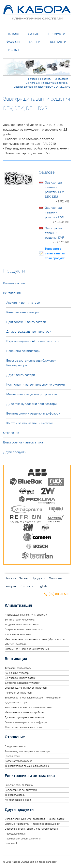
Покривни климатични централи (24, 629)
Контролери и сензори (18, 800)
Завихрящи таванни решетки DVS (57, 215)
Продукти (57, 34)
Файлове (14, 42)
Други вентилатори (21, 375)
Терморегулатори (15, 795)
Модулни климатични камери (22, 625)
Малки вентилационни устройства (32, 394)
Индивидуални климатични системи (26, 615)
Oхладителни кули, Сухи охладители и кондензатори (35, 819)
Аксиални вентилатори (23, 303)
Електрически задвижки (19, 785)
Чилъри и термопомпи (18, 634)
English (13, 50)
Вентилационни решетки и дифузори (47, 83)
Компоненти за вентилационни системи (36, 384)
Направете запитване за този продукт (55, 253)
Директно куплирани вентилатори (31, 404)
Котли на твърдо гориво (18, 761)
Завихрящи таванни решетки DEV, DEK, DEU (57, 192)
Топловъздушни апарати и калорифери (27, 751)
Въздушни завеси (15, 746)
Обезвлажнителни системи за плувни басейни (32, 829)
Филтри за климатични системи (30, 423)
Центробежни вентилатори (26, 322)
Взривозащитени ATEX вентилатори (33, 341)
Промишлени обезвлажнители (23, 839)
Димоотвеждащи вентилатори (29, 332)
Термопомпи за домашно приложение (27, 766)
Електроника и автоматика (23, 442)
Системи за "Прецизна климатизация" (27, 649)
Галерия (36, 42)
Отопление (11, 433)
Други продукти (15, 452)
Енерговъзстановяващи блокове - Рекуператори (31, 363)
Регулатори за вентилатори (21, 790)
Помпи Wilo (11, 843)
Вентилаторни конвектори (20, 620)
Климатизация (14, 283)
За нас (34, 34)
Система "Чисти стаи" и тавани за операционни (32, 824)
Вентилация (61, 79)
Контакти (58, 42)
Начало (13, 34)
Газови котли (12, 756)
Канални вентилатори (22, 312)
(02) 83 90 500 (57, 594)
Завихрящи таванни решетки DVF (57, 236)
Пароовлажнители (15, 834)
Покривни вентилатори (23, 351)
